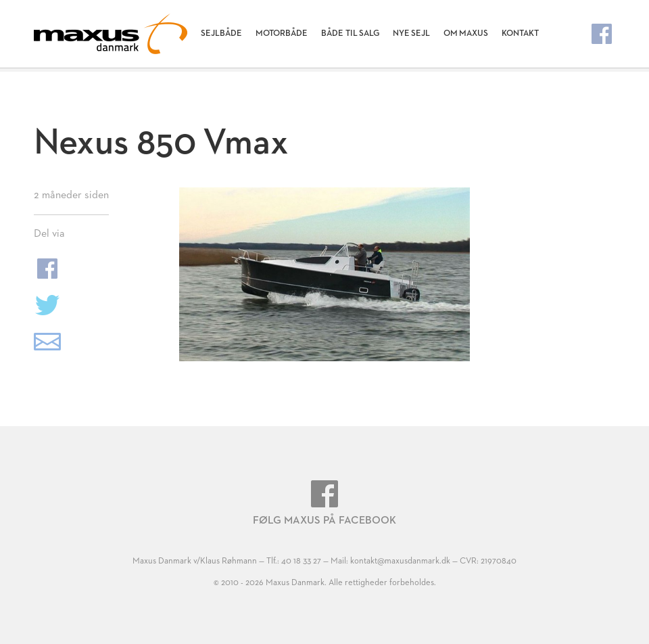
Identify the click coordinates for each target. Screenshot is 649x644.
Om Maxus (466, 33)
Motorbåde (282, 33)
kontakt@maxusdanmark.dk (400, 561)
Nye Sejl (411, 33)
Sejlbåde (221, 33)
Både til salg (350, 33)
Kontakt (520, 33)
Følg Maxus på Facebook (324, 503)
